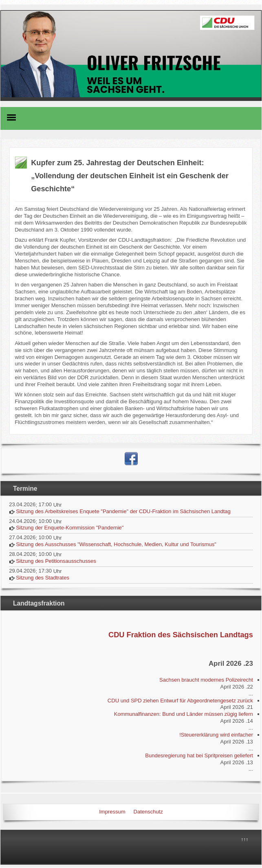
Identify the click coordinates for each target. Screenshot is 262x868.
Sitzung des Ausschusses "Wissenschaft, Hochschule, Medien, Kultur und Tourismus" (116, 544)
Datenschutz (148, 812)
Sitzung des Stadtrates (43, 578)
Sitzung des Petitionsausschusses (56, 561)
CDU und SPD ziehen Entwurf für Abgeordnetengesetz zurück (180, 701)
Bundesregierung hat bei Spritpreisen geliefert (199, 755)
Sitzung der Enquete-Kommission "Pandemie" (70, 528)
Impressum (112, 812)
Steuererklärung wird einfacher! (216, 735)
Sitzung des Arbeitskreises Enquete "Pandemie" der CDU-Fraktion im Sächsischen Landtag (123, 511)
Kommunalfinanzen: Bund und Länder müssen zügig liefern (184, 714)
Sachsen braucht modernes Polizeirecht (206, 680)
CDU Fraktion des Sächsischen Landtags (181, 635)
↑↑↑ (244, 840)
